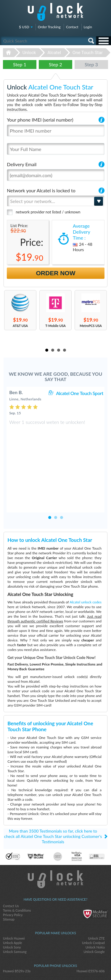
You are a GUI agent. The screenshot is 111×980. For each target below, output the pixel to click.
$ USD (24, 27)
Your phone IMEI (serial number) (40, 120)
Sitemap (9, 886)
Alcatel (54, 53)
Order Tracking (49, 27)
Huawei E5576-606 (91, 938)
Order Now (56, 273)
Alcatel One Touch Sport (80, 393)
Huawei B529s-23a (17, 938)
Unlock (29, 53)
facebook (44, 965)
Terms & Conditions (17, 877)
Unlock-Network (55, 12)
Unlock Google (94, 919)
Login (88, 27)
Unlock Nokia (95, 914)
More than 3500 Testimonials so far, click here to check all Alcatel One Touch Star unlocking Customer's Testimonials (53, 803)
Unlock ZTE (96, 905)
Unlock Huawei (14, 905)
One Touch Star (88, 53)
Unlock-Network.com (55, 846)
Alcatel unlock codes (86, 569)
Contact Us (11, 873)
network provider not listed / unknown (48, 212)
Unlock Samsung (15, 919)
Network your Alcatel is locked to (41, 190)
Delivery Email (22, 164)
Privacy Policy (13, 882)
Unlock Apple (12, 910)
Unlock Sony (12, 914)
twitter (56, 965)
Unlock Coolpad (93, 910)
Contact (72, 27)
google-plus (67, 965)
